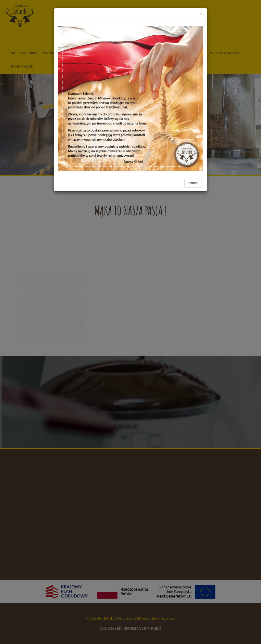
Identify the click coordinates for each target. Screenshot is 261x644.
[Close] (201, 14)
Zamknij (194, 183)
